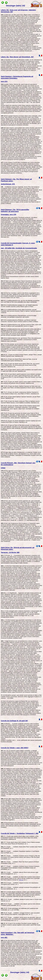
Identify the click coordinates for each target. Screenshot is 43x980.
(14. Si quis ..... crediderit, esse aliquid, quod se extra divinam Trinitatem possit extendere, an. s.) (21, 905)
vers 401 (4, 937)
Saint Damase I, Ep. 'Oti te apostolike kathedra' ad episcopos (15, 210)
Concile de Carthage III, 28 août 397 (14, 721)
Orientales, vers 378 (8, 214)
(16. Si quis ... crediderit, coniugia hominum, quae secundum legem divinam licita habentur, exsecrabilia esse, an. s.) (20, 914)
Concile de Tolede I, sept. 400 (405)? (15, 748)
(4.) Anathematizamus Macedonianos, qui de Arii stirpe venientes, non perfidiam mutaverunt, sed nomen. (19, 316)
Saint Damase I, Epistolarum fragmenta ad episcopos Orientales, (17, 77)
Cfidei (3, 468)
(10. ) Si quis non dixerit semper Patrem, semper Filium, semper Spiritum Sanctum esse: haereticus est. (21, 355)
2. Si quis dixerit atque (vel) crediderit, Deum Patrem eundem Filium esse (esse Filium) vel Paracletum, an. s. (20, 843)
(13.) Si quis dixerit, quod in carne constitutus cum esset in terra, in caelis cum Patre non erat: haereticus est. (21, 370)
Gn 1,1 (21, 880)
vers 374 (4, 81)
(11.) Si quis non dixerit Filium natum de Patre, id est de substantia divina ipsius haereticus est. (19, 360)
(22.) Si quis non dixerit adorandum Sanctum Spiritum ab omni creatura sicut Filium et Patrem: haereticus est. (21, 422)
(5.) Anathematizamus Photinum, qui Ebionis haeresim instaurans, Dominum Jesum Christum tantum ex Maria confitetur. (20, 321)
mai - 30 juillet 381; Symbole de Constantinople (19, 248)
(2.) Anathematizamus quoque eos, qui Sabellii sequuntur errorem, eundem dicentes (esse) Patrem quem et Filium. (19, 306)
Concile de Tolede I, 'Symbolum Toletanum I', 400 (20, 833)
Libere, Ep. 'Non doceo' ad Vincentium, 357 (17, 57)
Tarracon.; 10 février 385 (10, 552)
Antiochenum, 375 (8, 184)
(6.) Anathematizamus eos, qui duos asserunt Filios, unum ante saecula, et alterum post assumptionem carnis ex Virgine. (21, 325)
